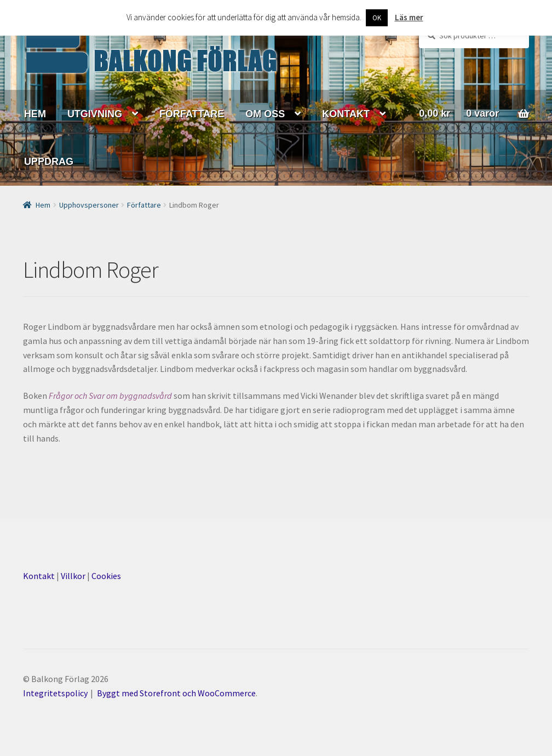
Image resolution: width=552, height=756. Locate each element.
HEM (35, 114)
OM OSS (265, 114)
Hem (43, 205)
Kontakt (39, 576)
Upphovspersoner (89, 205)
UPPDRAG (49, 162)
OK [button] (377, 18)
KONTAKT (346, 114)
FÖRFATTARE (192, 114)
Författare (144, 205)
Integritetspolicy (55, 693)
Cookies (106, 576)
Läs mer (409, 17)
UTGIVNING (95, 114)
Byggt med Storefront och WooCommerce (176, 693)
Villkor (73, 576)
